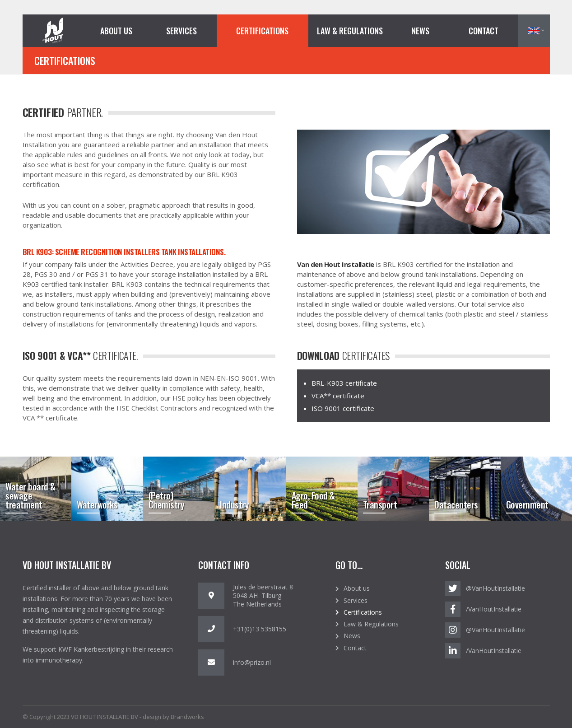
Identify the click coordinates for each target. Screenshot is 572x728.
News (420, 31)
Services (181, 31)
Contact (484, 31)
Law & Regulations (350, 31)
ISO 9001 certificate (343, 408)
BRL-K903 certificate (344, 383)
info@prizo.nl (252, 662)
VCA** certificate (338, 396)
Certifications (262, 31)
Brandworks (187, 717)
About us (116, 31)
